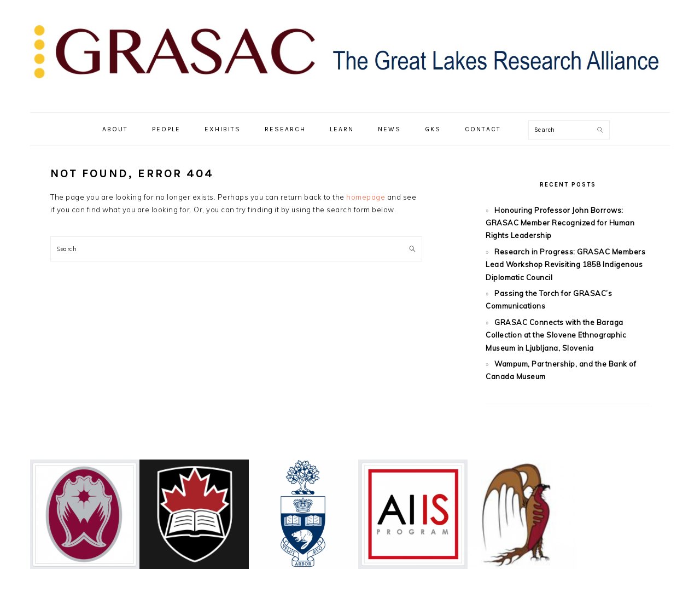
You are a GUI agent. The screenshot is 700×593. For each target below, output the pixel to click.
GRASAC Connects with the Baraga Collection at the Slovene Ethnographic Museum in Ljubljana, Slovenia (556, 335)
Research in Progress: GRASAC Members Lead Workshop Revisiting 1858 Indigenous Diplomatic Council (565, 264)
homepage (366, 197)
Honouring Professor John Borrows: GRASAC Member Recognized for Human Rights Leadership (560, 223)
